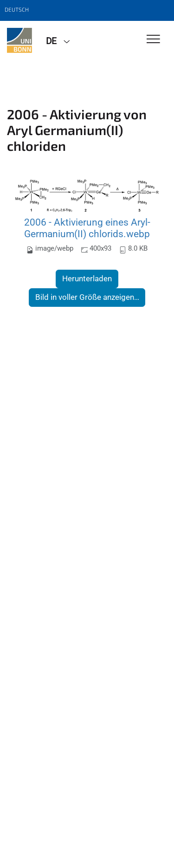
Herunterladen (87, 279)
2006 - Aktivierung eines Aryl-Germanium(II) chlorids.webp (87, 228)
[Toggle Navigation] (153, 40)
